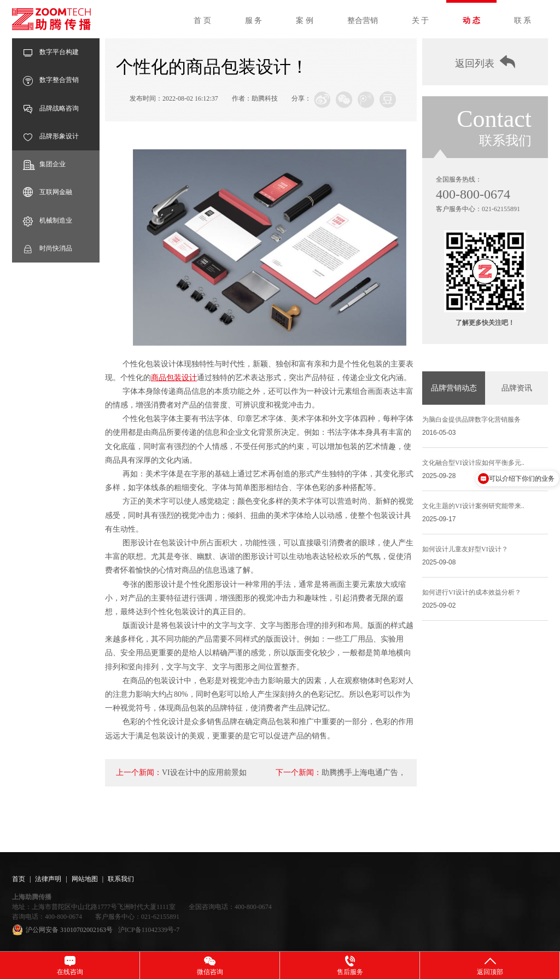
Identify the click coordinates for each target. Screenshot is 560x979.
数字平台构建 (51, 52)
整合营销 (363, 21)
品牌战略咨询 (51, 109)
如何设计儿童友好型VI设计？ (465, 549)
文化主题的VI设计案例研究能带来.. (473, 506)
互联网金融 (48, 192)
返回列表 (485, 62)
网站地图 (85, 879)
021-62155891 (501, 209)
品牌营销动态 (454, 388)
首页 (19, 879)
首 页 (202, 21)
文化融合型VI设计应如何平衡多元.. (473, 463)
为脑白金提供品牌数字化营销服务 (471, 419)
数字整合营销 (51, 80)
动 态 (471, 21)
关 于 (421, 21)
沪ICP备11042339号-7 (149, 930)
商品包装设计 (174, 378)
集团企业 (44, 164)
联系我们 (121, 879)
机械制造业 (48, 221)
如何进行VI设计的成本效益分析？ (472, 592)
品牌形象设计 (51, 136)
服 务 (254, 21)
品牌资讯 (517, 388)
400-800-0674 (473, 194)
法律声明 (48, 879)
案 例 (305, 21)
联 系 (523, 21)
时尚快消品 (48, 249)
